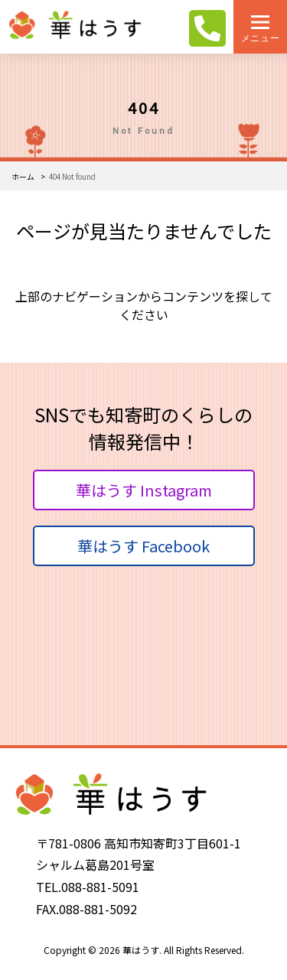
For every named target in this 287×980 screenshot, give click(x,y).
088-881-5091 (100, 887)
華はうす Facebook (143, 546)
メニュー (260, 38)
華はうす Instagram (144, 490)
